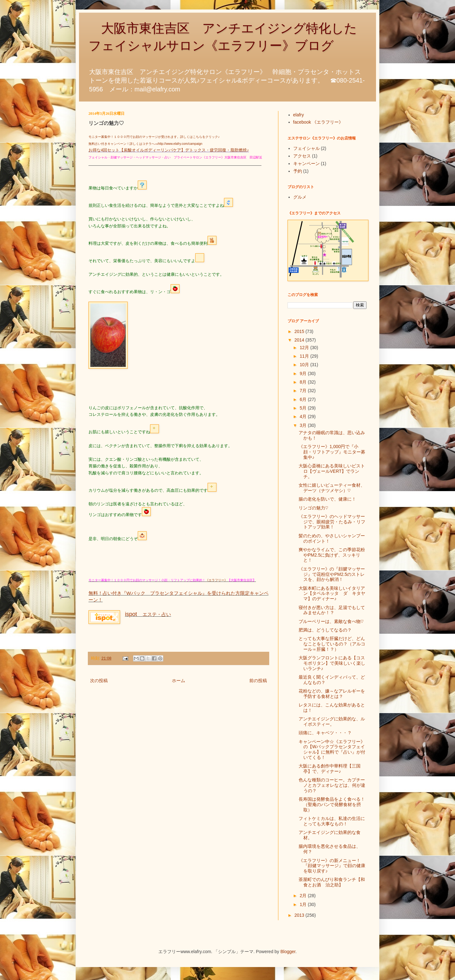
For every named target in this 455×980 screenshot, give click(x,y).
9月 (304, 373)
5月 (304, 408)
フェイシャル (306, 148)
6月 (304, 399)
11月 (305, 356)
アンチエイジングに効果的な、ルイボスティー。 (332, 721)
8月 (304, 382)
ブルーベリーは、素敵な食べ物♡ (331, 621)
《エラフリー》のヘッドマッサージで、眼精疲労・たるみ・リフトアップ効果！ (332, 522)
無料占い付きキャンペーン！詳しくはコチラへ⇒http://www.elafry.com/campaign (145, 144)
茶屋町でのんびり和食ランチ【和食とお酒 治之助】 (332, 882)
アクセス (302, 156)
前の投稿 (258, 681)
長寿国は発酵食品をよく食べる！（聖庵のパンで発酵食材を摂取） (332, 804)
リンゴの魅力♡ (313, 508)
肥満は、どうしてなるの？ (325, 630)
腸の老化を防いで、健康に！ (327, 499)
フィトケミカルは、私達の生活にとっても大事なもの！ (332, 821)
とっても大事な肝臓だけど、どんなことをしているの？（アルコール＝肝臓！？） (332, 644)
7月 (304, 391)
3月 (304, 425)
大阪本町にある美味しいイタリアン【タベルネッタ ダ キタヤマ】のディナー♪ (332, 594)
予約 (298, 171)
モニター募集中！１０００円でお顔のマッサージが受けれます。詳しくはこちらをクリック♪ (154, 137)
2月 (304, 896)
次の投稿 (99, 681)
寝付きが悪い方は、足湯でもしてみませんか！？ (332, 610)
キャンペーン (306, 163)
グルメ (300, 197)
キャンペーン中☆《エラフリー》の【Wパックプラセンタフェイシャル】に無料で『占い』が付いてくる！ (332, 749)
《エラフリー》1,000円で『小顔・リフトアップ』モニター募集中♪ (332, 452)
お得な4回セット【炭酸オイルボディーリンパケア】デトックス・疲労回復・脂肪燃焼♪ (169, 150)
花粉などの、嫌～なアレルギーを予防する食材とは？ (332, 694)
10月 (305, 365)
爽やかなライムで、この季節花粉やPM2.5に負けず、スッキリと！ (332, 555)
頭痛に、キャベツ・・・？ (325, 733)
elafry (299, 115)
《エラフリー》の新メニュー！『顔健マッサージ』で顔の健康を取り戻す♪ (332, 866)
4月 (304, 416)
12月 (305, 348)
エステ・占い (148, 614)
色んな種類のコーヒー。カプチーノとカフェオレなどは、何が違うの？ (332, 785)
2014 (300, 340)
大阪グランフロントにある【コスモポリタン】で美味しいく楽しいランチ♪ (332, 663)
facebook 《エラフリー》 (318, 122)
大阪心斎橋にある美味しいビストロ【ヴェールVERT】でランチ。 (332, 471)
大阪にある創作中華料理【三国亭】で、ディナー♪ (330, 769)
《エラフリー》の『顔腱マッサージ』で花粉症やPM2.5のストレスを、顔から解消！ (332, 574)
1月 (304, 904)
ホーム (179, 681)
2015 (300, 331)
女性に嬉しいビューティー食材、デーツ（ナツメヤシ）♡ (332, 488)
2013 (300, 915)
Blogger (288, 952)
